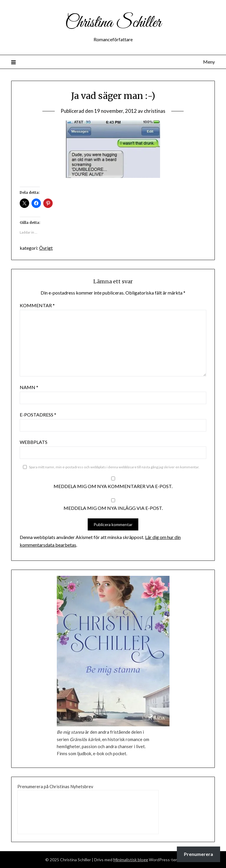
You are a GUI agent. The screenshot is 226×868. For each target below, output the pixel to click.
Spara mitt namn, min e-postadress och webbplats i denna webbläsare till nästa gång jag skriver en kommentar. (114, 467)
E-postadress (38, 415)
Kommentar (37, 305)
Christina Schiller (113, 23)
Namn (29, 387)
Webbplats (34, 442)
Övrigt (46, 248)
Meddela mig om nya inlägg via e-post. (113, 508)
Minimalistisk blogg (131, 860)
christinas (155, 111)
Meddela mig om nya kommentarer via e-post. (113, 486)
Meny (209, 62)
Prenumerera (198, 854)
